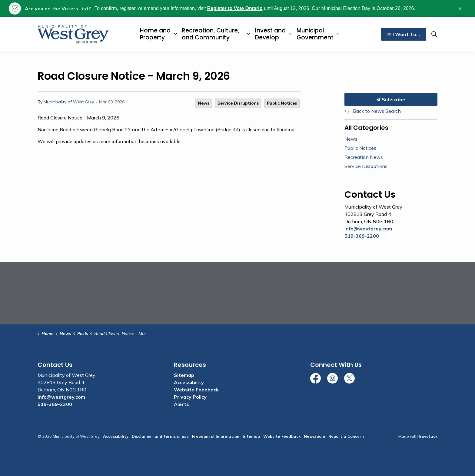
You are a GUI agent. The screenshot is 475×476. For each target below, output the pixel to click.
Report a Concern (346, 436)
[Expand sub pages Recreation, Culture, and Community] (248, 34)
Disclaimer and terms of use (160, 436)
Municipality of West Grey (69, 102)
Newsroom (314, 436)
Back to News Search (377, 111)
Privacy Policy (190, 397)
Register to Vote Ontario (235, 8)
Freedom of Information (216, 436)
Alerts (181, 404)
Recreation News (364, 157)
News (204, 103)
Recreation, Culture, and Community (210, 34)
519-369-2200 (362, 236)
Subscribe (391, 99)
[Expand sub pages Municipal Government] (338, 34)
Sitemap (184, 375)
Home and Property (155, 34)
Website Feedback (196, 390)
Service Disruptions (238, 103)
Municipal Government (315, 34)
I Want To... (404, 34)
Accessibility (189, 382)
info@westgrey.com (368, 229)
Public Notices (282, 103)
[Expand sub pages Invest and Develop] (290, 34)
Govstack (428, 436)
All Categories (366, 128)
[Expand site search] (434, 34)
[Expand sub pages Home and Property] (175, 34)
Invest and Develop (270, 34)
